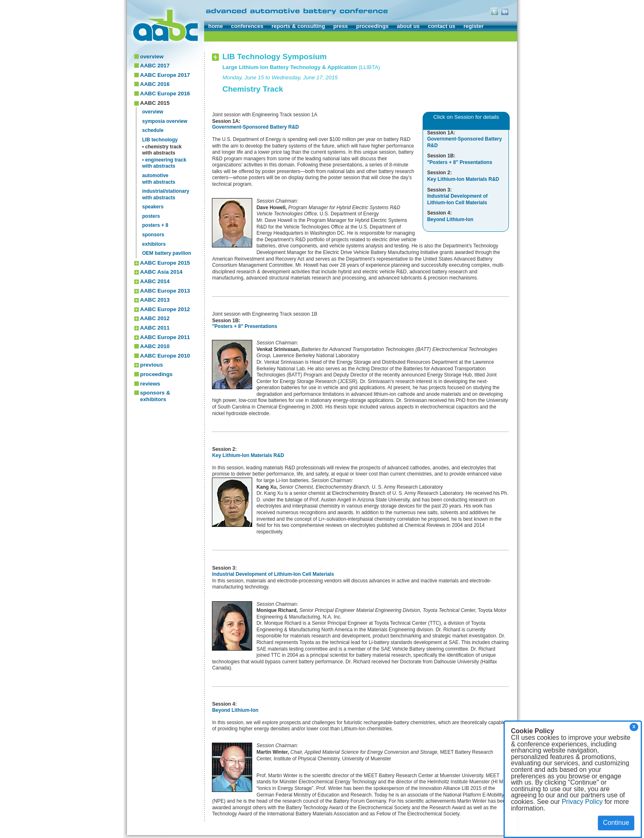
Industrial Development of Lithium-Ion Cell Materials (273, 574)
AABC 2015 (155, 103)
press (340, 26)
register (473, 26)
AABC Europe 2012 (165, 309)
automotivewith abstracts (159, 179)
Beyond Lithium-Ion (235, 710)
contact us (442, 26)
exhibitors (154, 244)
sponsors (153, 235)
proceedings (372, 26)
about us (408, 26)
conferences (247, 26)
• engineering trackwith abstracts (164, 163)
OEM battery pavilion (167, 253)
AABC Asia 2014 (161, 272)
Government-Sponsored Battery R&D (255, 127)
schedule (153, 130)
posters (151, 216)
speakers (153, 207)
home (216, 26)
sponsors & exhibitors (155, 396)
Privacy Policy (582, 802)
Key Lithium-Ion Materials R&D (248, 455)
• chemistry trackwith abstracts (162, 150)
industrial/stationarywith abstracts (166, 194)
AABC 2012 (155, 318)
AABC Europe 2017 (165, 75)
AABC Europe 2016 (165, 93)
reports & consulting (298, 26)
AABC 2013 (155, 300)
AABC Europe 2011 (165, 337)
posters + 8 (155, 225)
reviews (150, 384)
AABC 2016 (155, 84)
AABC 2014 (155, 281)
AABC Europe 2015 (165, 263)
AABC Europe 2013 (165, 291)
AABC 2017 (155, 66)
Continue (616, 823)
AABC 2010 (155, 346)
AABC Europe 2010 (165, 356)
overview (152, 57)
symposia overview (165, 121)
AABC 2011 (155, 328)
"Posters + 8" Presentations (244, 326)
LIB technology (160, 140)
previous (152, 365)
